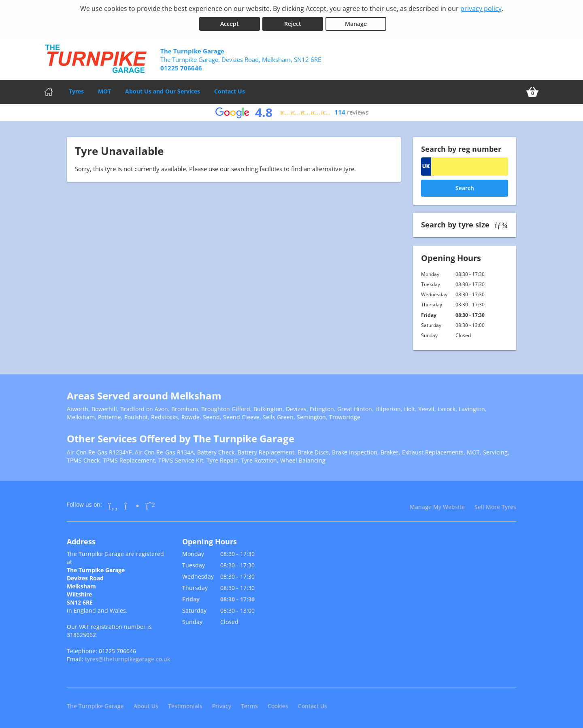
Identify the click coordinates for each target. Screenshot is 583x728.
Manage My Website (437, 506)
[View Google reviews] (292, 112)
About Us (146, 706)
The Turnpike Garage (95, 706)
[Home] (49, 91)
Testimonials (185, 706)
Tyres (76, 91)
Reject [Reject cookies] (293, 24)
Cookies (278, 706)
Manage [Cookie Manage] (356, 24)
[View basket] (532, 91)
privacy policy (481, 8)
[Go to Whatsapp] (150, 505)
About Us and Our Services (163, 91)
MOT (104, 91)
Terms (249, 706)
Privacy (222, 706)
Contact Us (230, 91)
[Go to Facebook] (113, 505)
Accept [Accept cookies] (230, 24)
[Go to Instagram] (132, 505)
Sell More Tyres (495, 506)
